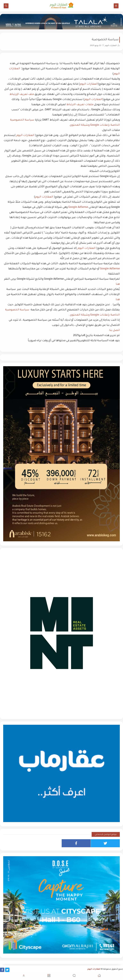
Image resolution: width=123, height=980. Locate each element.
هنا (118, 284)
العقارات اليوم (89, 84)
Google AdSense (78, 207)
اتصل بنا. (114, 331)
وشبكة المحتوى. (80, 125)
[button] (99, 976)
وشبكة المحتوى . (79, 315)
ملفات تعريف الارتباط (80, 105)
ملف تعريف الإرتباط (22, 95)
